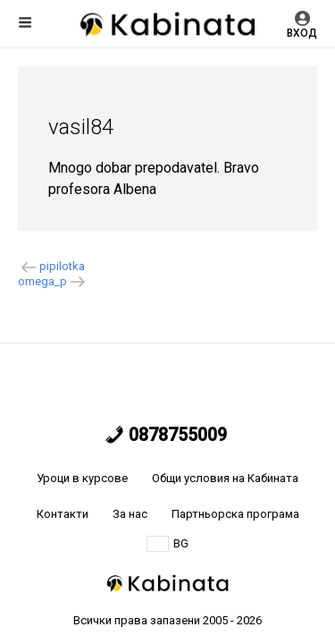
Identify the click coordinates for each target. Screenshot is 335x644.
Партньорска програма (235, 514)
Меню (25, 22)
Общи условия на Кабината (225, 478)
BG (167, 544)
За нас (130, 514)
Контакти (63, 514)
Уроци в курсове (82, 478)
